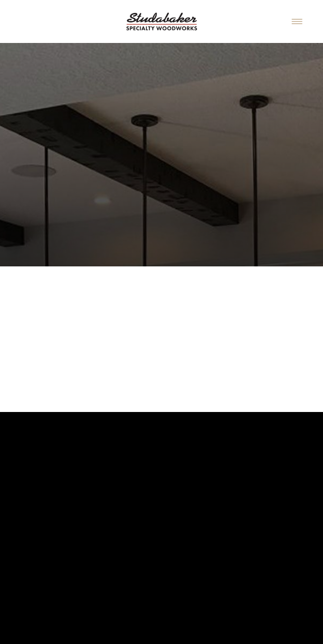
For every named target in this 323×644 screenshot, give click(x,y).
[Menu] (297, 21)
